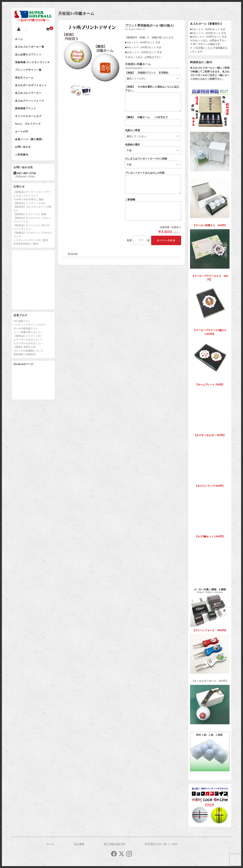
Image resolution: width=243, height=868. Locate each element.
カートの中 (22, 135)
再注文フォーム (25, 79)
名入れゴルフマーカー (29, 95)
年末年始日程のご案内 (26, 248)
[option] (92, 54)
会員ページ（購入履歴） (30, 143)
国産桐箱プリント (26, 111)
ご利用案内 (22, 159)
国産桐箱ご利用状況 (25, 359)
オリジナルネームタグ (29, 119)
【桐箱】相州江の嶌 (25, 351)
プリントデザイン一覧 (29, 71)
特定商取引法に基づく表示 (161, 844)
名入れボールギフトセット (31, 87)
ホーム (19, 39)
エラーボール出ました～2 (28, 344)
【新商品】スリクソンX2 (27, 340)
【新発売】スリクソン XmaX (29, 207)
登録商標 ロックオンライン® (33, 63)
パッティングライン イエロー (30, 329)
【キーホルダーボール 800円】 (210, 657)
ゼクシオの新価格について (28, 355)
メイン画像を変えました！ (28, 337)
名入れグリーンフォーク (30, 103)
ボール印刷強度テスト (26, 333)
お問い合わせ (23, 151)
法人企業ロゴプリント (29, 55)
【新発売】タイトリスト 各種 (30, 219)
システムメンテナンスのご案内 (31, 244)
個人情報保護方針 (115, 844)
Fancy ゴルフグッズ (28, 127)
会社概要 (79, 844)
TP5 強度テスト (22, 325)
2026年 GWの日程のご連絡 (29, 204)
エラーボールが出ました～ (28, 348)
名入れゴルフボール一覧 (30, 47)
